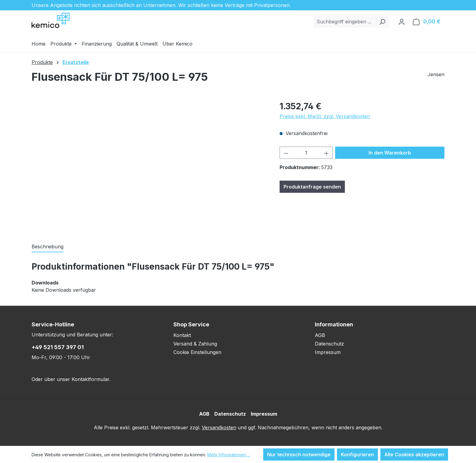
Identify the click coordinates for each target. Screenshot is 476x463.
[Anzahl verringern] (286, 153)
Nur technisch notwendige (299, 454)
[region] (150, 165)
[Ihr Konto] (402, 22)
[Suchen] (382, 22)
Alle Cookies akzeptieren (414, 454)
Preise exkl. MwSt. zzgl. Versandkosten (325, 116)
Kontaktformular (90, 379)
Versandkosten (219, 427)
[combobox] (345, 22)
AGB (320, 335)
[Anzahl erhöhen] (327, 153)
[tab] (48, 247)
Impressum (328, 352)
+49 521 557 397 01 (58, 347)
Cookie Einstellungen (197, 352)
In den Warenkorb (390, 153)
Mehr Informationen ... (229, 455)
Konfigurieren (357, 454)
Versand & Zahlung (195, 344)
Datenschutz (329, 344)
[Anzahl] (306, 153)
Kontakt (182, 335)
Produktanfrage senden (312, 187)
